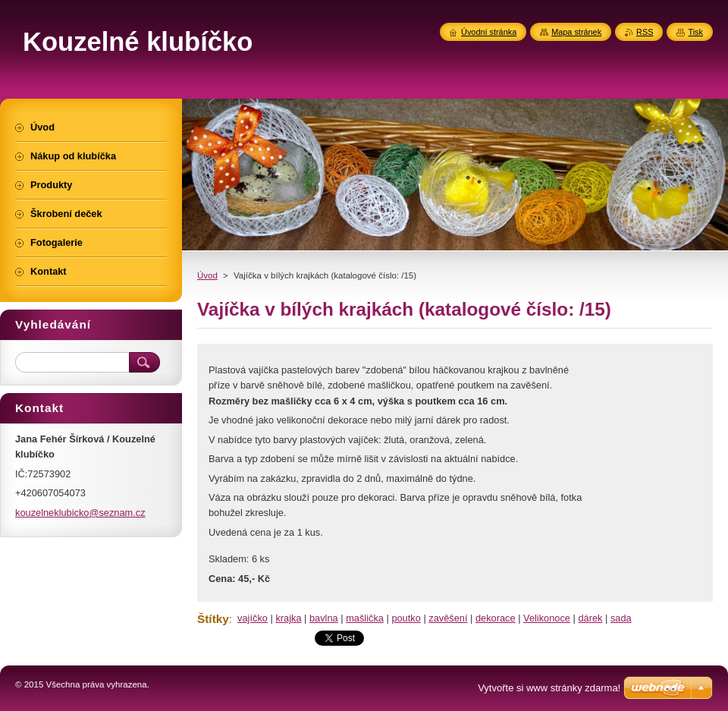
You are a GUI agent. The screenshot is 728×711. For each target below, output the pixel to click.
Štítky (213, 619)
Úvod (207, 275)
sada (621, 618)
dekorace (496, 618)
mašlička (365, 618)
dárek (590, 618)
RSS (645, 32)
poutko (406, 618)
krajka (288, 618)
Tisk (695, 32)
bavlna (324, 618)
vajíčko (253, 618)
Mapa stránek (576, 32)
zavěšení (448, 618)
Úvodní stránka (489, 32)
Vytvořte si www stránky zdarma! (549, 688)
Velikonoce (547, 618)
